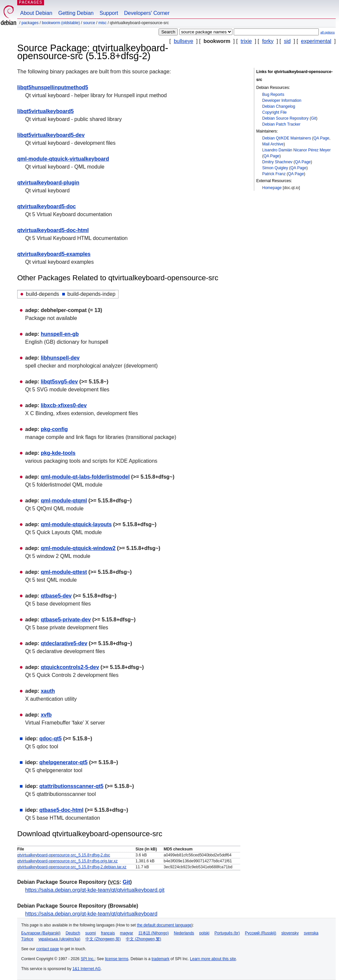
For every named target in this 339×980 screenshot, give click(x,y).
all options (328, 32)
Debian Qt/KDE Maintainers (287, 138)
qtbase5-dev (56, 596)
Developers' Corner (147, 13)
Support (109, 13)
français (108, 933)
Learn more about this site (213, 959)
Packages (30, 23)
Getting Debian (76, 13)
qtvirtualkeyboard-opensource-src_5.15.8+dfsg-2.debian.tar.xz (72, 867)
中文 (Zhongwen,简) (103, 939)
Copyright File (274, 112)
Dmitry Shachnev (277, 162)
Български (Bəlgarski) (41, 933)
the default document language (164, 925)
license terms (117, 959)
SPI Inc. (88, 959)
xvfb (46, 715)
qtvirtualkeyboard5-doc (47, 206)
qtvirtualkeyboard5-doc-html (53, 230)
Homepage (272, 188)
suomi (91, 933)
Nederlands (184, 933)
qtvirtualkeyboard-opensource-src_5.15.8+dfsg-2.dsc (64, 855)
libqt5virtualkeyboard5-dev (51, 135)
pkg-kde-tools (58, 453)
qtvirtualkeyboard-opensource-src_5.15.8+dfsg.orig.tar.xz (67, 861)
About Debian (36, 13)
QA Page (321, 138)
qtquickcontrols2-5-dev (70, 667)
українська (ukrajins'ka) (59, 939)
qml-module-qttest (64, 572)
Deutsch (73, 933)
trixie (246, 41)
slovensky (290, 933)
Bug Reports (273, 95)
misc (102, 23)
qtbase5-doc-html (61, 810)
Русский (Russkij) (261, 933)
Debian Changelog (279, 106)
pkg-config (54, 429)
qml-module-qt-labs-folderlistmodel (85, 477)
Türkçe (27, 939)
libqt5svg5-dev (59, 382)
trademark (161, 959)
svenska (311, 933)
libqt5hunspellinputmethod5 (53, 87)
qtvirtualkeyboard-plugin (48, 183)
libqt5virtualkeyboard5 (46, 111)
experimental (316, 41)
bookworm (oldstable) (61, 23)
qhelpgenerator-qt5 (64, 762)
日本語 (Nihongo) (154, 933)
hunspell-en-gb (60, 334)
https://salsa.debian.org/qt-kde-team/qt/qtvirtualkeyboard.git (95, 890)
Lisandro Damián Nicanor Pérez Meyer (296, 150)
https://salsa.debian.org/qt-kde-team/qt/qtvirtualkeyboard (91, 914)
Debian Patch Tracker (281, 124)
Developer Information (282, 100)
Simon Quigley (275, 168)
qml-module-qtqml (64, 501)
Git (313, 118)
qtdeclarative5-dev (64, 643)
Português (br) (227, 933)
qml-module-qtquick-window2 (78, 548)
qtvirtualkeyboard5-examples (54, 254)
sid (287, 41)
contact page (48, 949)
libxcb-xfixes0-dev (64, 405)
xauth (48, 691)
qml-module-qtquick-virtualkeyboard (63, 159)
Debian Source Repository (285, 118)
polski (204, 933)
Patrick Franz (274, 174)
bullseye (184, 41)
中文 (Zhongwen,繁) (144, 939)
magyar (126, 933)
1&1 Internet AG (87, 969)
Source (89, 23)
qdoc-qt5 (51, 739)
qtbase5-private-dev (66, 620)
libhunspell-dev (60, 358)
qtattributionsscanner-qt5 (72, 786)
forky (268, 41)
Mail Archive (273, 144)
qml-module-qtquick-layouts (76, 524)
